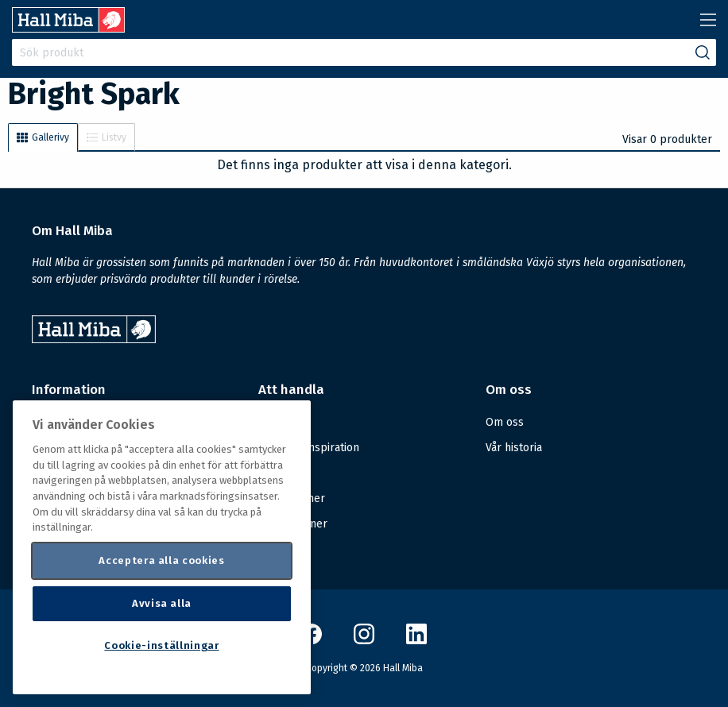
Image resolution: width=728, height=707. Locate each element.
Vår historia (514, 448)
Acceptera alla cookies (161, 560)
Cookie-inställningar (161, 645)
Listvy (106, 137)
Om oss (505, 422)
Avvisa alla (162, 603)
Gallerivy (43, 137)
